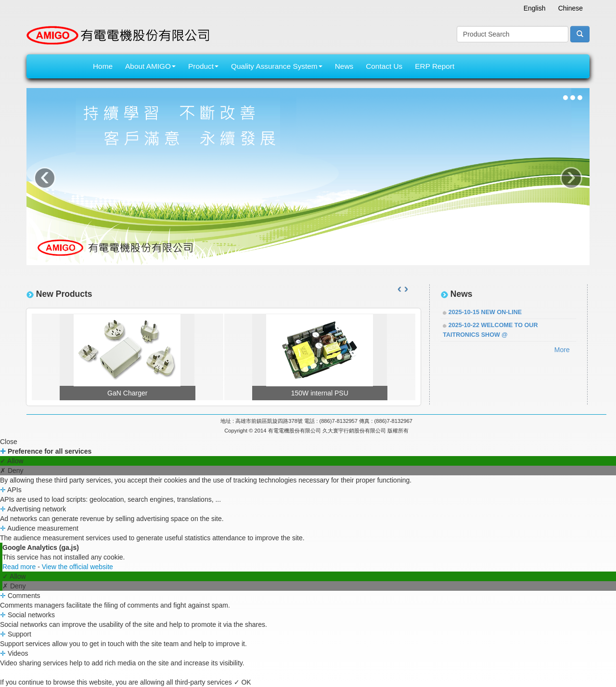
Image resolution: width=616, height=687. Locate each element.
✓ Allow (12, 461)
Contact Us (384, 66)
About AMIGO (150, 66)
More (562, 350)
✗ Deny (12, 471)
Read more (20, 567)
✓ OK (243, 682)
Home (103, 66)
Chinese (571, 8)
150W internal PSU (320, 393)
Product (203, 66)
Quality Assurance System (277, 66)
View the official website (77, 567)
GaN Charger (127, 393)
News (344, 66)
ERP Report (435, 66)
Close (9, 442)
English (535, 8)
